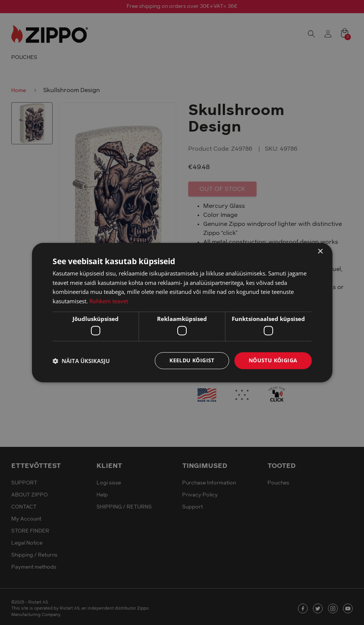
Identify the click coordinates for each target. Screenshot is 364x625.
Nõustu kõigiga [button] (273, 361)
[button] (81, 361)
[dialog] (182, 312)
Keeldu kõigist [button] (192, 361)
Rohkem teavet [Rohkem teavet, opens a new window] (109, 301)
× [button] (320, 252)
